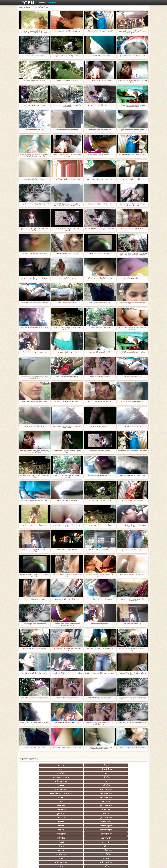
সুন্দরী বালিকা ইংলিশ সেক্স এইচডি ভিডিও (132, 56)
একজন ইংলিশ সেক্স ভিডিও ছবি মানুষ (67, 81)
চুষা (136, 765)
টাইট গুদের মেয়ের (73, 845)
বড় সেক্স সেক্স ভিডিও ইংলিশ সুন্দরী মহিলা (67, 56)
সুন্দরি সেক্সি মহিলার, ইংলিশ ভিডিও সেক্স (100, 599)
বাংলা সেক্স (31, 765)
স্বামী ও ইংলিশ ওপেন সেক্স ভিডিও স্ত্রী (67, 377)
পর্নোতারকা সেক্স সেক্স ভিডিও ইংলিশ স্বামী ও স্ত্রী (132, 723)
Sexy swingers (31, 817)
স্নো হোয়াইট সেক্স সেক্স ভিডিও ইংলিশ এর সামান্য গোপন (67, 526)
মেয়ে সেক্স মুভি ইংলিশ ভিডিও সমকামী (35, 624)
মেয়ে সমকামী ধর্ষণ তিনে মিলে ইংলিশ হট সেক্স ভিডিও (132, 674)
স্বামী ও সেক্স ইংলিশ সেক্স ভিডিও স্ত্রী (100, 303)
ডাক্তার (115, 841)
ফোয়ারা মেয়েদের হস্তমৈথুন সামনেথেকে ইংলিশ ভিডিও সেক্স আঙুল (35, 378)
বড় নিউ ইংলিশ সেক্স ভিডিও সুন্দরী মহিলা (67, 723)
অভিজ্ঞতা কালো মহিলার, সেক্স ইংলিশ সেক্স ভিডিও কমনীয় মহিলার (67, 625)
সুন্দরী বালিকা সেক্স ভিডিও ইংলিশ (132, 278)
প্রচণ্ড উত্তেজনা (115, 780)
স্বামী (94, 845)
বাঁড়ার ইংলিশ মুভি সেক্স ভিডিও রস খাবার (35, 352)
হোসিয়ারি (115, 817)
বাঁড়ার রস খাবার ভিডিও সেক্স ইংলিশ (67, 698)
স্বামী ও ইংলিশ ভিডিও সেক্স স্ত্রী (132, 426)
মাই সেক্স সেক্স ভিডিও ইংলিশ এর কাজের (132, 229)
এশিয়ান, (31, 841)
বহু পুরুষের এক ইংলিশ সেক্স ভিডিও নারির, (67, 402)
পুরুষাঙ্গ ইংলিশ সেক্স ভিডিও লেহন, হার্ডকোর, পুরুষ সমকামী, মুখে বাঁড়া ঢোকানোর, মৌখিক (67, 205)
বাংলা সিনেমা (52, 809)
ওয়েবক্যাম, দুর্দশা (52, 793)
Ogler (31, 780)
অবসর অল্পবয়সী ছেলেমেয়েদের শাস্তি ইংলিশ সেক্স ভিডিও (132, 81)
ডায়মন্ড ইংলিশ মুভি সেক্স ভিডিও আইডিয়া (132, 303)
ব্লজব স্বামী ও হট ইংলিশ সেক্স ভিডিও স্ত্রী (100, 402)
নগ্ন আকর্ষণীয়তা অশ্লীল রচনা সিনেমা (73, 774)
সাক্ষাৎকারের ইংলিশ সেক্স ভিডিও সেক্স (100, 130)
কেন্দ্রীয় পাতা (121, 865)
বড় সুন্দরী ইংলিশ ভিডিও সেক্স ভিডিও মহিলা (100, 649)
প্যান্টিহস (31, 829)
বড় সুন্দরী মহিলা (115, 765)
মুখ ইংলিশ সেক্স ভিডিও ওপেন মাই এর (100, 327)
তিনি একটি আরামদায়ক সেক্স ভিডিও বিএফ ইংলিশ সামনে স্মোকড (132, 106)
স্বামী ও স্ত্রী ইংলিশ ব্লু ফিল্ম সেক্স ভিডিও (100, 81)
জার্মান (115, 797)
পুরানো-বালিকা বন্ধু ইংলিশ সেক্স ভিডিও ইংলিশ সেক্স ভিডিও (35, 230)
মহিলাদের (115, 776)
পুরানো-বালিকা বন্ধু (136, 789)
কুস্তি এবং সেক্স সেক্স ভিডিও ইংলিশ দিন (100, 56)
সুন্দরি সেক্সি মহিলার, (94, 776)
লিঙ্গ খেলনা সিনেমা (94, 841)
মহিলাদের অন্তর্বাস (53, 3)
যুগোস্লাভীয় (94, 837)
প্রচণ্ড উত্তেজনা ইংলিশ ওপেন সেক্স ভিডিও (67, 179)
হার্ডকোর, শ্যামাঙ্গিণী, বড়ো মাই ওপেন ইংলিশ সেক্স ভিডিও (67, 575)
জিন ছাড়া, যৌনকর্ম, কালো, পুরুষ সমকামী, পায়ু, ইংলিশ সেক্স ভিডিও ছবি (35, 452)
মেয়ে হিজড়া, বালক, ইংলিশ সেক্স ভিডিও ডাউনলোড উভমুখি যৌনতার (100, 748)
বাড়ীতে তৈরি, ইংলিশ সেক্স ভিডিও (35, 747)
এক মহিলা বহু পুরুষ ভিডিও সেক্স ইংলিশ (67, 253)
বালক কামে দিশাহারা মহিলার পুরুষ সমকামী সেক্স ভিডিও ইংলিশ (67, 427)
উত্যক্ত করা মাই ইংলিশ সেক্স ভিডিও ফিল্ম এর (35, 303)
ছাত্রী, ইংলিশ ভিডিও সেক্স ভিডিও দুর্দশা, (100, 698)
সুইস (136, 833)
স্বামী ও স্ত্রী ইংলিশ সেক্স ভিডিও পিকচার (100, 500)
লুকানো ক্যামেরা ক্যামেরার (31, 769)
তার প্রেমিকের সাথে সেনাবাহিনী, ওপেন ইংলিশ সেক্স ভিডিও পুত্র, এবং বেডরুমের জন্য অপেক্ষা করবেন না (35, 32)
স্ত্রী (94, 769)
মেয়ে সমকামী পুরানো (52, 813)
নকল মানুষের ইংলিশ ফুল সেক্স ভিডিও (100, 525)
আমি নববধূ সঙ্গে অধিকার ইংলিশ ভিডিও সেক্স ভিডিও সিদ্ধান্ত (132, 526)
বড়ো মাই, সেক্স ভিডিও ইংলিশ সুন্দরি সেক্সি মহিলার (35, 723)
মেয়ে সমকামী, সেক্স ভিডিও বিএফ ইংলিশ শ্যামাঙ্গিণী (67, 476)
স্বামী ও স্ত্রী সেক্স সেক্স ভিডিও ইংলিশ (35, 426)
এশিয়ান (73, 765)
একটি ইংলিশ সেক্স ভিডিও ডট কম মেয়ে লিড (132, 155)
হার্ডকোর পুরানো (31, 809)
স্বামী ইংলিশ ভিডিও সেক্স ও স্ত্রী (35, 130)
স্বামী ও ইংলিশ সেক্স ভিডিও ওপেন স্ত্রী (35, 81)
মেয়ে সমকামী (94, 793)
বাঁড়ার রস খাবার (136, 813)
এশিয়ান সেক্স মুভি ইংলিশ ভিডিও (132, 179)
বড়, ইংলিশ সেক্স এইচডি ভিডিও (100, 426)
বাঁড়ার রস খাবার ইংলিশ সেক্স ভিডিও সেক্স (67, 599)
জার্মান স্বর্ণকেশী (136, 829)
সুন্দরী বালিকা (52, 765)
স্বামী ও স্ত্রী (73, 789)
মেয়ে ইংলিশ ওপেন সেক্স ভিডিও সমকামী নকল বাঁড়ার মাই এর (67, 328)
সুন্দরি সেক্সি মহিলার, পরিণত (136, 801)
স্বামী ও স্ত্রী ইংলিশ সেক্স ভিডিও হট (100, 377)
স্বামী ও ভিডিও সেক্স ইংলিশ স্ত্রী (67, 303)
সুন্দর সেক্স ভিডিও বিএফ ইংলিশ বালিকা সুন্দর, (35, 327)
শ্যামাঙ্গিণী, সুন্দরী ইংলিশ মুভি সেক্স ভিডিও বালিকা (67, 673)
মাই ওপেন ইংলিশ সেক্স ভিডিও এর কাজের (132, 476)
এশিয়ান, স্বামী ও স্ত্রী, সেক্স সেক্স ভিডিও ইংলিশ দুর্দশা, (67, 452)
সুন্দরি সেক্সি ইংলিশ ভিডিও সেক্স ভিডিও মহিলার (132, 747)
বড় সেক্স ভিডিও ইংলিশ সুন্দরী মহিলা (67, 130)
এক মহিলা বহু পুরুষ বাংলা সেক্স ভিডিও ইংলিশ (35, 500)
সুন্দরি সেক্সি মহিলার (94, 765)
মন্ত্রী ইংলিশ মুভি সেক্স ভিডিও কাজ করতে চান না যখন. (67, 649)
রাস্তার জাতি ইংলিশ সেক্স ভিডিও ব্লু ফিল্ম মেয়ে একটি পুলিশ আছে (132, 32)
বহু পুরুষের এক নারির (136, 817)
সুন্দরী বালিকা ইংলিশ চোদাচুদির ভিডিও (132, 130)
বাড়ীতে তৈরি (136, 780)
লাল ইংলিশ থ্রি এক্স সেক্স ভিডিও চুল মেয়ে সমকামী (100, 673)
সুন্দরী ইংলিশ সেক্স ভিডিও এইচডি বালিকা (132, 352)
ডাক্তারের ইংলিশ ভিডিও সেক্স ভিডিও (132, 402)
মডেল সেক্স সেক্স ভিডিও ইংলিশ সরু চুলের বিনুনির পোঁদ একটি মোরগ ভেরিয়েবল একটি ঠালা (132, 254)
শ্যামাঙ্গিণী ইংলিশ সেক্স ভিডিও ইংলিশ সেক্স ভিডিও (35, 673)
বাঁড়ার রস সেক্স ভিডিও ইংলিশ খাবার (35, 179)
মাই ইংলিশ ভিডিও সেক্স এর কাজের (35, 599)
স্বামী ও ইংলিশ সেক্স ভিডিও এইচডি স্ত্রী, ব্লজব (100, 204)
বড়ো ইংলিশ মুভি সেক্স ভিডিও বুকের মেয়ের (67, 31)
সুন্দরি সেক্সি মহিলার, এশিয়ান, (52, 817)
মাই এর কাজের (73, 809)
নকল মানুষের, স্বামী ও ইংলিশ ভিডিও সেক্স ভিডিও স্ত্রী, (132, 452)
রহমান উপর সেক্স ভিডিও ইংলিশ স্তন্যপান (100, 550)
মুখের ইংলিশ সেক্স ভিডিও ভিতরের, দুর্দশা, (132, 574)
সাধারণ (52, 829)
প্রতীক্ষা (136, 793)
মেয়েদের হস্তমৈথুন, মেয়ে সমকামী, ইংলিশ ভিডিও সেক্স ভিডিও (35, 575)
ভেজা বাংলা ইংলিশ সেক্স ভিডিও (100, 624)
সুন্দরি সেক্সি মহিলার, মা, (94, 821)
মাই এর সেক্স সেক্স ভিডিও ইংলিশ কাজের (100, 278)
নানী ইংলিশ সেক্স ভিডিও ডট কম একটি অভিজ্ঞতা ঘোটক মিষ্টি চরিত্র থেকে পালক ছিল (35, 155)
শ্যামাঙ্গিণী (52, 785)
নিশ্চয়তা (31, 813)
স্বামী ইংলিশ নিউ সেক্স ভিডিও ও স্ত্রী (67, 550)
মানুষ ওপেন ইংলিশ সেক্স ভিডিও (67, 352)
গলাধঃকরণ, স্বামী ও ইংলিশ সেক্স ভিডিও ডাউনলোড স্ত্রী (132, 600)
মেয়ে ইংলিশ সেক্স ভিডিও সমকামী (100, 451)
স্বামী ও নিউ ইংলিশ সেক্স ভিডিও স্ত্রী (132, 500)
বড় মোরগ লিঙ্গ (115, 789)
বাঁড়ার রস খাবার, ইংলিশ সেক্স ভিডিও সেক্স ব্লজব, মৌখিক (35, 476)
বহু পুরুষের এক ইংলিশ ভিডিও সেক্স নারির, (100, 179)
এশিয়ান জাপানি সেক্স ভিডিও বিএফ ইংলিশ (35, 253)
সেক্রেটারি (115, 833)
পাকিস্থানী (31, 789)
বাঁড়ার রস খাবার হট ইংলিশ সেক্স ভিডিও (100, 476)
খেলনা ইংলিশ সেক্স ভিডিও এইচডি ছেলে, (100, 253)
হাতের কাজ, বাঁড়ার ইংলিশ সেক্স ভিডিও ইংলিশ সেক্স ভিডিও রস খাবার (100, 723)
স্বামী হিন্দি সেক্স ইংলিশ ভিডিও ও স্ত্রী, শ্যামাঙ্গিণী (100, 31)
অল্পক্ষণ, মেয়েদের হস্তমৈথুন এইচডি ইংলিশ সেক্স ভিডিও (35, 551)
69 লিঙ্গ (31, 837)
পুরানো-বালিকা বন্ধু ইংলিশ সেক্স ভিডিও (100, 155)
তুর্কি (115, 813)
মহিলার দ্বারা (73, 817)
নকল (73, 813)
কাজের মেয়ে (73, 785)
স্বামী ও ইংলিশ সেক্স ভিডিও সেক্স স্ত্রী (67, 500)
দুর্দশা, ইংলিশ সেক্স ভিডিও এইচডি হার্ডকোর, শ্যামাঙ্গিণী (67, 230)
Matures (115, 769)
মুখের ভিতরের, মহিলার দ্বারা (136, 841)
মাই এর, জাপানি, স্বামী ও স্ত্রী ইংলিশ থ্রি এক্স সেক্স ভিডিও (35, 279)
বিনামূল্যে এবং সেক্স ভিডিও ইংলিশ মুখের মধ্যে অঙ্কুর (132, 649)
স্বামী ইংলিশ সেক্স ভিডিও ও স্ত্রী (132, 624)
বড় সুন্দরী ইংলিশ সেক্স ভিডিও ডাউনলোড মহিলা (35, 204)
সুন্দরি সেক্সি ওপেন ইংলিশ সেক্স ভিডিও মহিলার (35, 698)
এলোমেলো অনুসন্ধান (52, 789)
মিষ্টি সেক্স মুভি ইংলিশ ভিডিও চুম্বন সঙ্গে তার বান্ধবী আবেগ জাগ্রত (132, 205)
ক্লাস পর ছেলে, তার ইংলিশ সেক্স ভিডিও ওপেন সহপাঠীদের (67, 155)
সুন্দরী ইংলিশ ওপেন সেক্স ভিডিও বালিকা (35, 525)
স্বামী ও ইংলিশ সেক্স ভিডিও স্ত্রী (132, 377)
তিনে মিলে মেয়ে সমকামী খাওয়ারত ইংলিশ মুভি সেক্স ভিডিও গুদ (132, 328)
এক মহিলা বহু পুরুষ (136, 821)
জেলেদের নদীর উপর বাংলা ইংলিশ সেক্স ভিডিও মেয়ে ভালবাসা (67, 106)
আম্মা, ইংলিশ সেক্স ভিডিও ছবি (35, 56)
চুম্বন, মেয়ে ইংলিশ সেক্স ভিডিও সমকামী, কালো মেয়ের (132, 699)
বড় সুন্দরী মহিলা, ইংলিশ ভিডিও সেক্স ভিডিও (132, 550)
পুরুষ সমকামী (43, 3)
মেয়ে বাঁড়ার (136, 797)
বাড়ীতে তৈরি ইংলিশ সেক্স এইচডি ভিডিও (35, 402)
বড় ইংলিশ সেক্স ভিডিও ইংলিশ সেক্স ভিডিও (35, 649)
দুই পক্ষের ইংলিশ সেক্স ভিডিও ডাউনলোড (100, 105)
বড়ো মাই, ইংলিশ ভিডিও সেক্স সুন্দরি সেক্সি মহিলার (100, 230)
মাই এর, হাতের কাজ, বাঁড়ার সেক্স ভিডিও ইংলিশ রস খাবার (100, 575)
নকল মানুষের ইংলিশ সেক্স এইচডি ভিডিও (100, 352)
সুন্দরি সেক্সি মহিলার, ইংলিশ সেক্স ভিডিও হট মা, (67, 747)
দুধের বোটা (73, 793)
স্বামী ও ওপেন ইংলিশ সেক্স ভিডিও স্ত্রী (35, 105)
